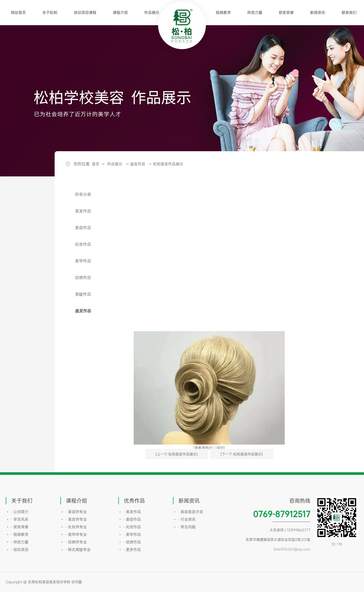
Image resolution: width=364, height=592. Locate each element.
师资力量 (255, 12)
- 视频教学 (20, 534)
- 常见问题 (187, 527)
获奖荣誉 (286, 12)
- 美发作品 (132, 512)
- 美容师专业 (76, 512)
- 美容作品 (132, 519)
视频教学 (223, 12)
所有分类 (83, 194)
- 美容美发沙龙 (191, 512)
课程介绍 (120, 12)
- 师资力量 (20, 542)
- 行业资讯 (187, 519)
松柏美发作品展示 (168, 164)
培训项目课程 (85, 12)
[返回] (220, 448)
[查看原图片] (203, 448)
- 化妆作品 (132, 527)
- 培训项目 (20, 550)
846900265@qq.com (292, 549)
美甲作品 (83, 261)
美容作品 (83, 228)
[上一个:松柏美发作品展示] (177, 454)
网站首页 (18, 12)
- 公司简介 (20, 512)
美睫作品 (83, 294)
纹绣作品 (83, 277)
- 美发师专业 (76, 519)
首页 (96, 164)
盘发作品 (138, 164)
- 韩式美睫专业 (78, 550)
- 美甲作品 (132, 534)
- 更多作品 (132, 550)
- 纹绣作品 (132, 542)
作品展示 (152, 12)
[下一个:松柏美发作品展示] (242, 454)
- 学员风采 (20, 519)
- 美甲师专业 (76, 534)
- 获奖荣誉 (20, 527)
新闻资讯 (318, 12)
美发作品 (83, 211)
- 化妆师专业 (76, 527)
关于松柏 (50, 12)
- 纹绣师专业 (76, 542)
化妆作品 (83, 244)
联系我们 (349, 12)
